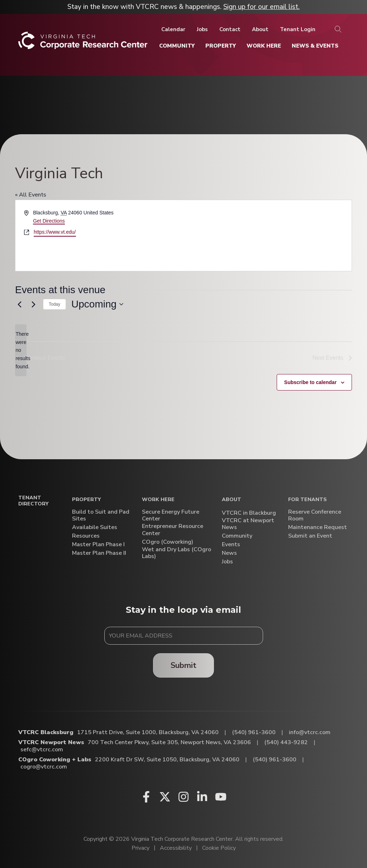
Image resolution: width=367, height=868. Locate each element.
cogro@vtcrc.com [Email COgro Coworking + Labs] (44, 767)
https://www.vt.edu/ (55, 232)
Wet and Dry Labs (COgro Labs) (177, 553)
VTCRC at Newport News (248, 524)
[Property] (221, 46)
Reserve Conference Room (315, 515)
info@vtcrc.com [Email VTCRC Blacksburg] (310, 732)
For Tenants (308, 500)
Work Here (158, 500)
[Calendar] (173, 29)
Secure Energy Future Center (171, 515)
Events (231, 545)
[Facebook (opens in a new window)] (146, 797)
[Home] (83, 43)
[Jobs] (202, 29)
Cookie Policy (219, 848)
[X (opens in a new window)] (165, 797)
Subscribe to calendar (310, 382)
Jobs (227, 562)
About (232, 500)
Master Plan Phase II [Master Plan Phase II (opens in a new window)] (99, 553)
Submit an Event (310, 536)
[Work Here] (264, 46)
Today (54, 304)
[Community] (177, 46)
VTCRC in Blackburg (249, 513)
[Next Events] (33, 304)
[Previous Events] (19, 304)
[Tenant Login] (298, 29)
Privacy (140, 848)
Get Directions (49, 221)
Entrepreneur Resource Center (173, 530)
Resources (86, 536)
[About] (260, 29)
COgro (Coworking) (168, 542)
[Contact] (230, 29)
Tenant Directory (33, 501)
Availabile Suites (95, 527)
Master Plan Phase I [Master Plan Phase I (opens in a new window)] (98, 545)
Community (237, 536)
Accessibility (176, 848)
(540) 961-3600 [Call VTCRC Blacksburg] (254, 732)
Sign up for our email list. (261, 7)
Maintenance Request (318, 527)
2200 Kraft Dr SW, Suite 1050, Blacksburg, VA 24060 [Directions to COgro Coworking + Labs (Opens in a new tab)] (167, 760)
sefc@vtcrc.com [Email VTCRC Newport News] (42, 750)
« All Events (31, 195)
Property (86, 500)
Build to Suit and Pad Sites (101, 515)
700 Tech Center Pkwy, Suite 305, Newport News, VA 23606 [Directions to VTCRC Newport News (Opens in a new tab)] (169, 742)
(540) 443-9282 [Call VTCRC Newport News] (286, 742)
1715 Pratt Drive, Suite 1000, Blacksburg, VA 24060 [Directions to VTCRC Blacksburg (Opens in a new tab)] (148, 732)
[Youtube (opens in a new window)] (221, 797)
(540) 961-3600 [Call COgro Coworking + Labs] (275, 760)
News (229, 553)
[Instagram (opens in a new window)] (183, 797)
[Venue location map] (267, 236)
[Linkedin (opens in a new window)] (202, 797)
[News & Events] (315, 46)
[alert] (21, 350)
